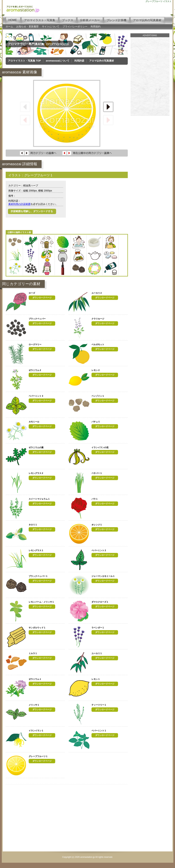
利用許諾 (79, 61)
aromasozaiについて (58, 61)
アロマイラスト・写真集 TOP (24, 61)
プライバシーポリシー (75, 26)
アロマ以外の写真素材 (102, 61)
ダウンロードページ (42, 298)
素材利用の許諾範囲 (19, 204)
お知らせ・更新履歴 (27, 26)
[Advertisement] (98, 205)
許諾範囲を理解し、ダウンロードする (32, 211)
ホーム (9, 26)
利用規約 (96, 26)
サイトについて (51, 26)
